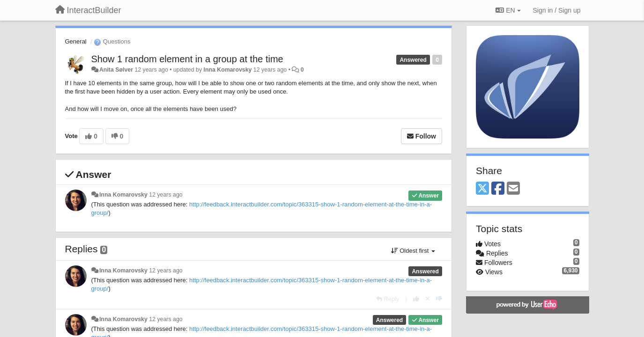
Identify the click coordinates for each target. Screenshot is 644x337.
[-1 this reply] (439, 299)
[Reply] (388, 299)
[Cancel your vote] (428, 299)
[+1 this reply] (416, 299)
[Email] (513, 189)
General (76, 41)
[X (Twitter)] (482, 189)
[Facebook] (498, 189)
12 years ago (166, 195)
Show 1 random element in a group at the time (187, 59)
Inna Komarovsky (227, 70)
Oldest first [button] (413, 251)
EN (508, 10)
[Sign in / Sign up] (557, 10)
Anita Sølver (116, 70)
